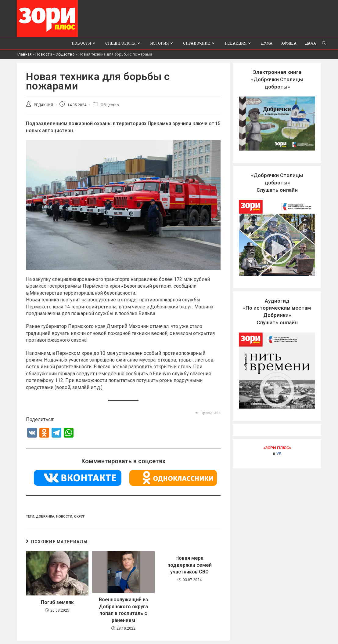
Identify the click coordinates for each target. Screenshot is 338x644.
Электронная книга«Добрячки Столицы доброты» (277, 79)
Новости (44, 54)
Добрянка (45, 517)
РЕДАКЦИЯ (43, 105)
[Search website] (324, 43)
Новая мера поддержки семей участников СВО (190, 565)
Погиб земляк (57, 602)
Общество (65, 54)
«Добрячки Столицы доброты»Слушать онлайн (277, 183)
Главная (24, 54)
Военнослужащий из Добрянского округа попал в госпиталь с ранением (123, 610)
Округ (79, 517)
